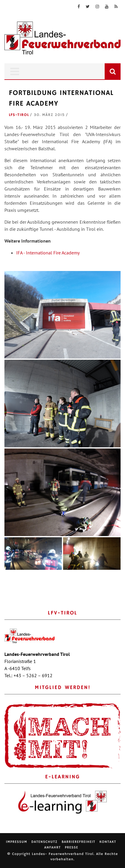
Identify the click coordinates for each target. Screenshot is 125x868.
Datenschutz (44, 842)
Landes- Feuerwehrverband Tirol (63, 854)
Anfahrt (52, 847)
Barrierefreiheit (78, 842)
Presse (71, 847)
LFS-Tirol (19, 115)
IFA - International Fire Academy (48, 253)
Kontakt (108, 842)
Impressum (17, 842)
